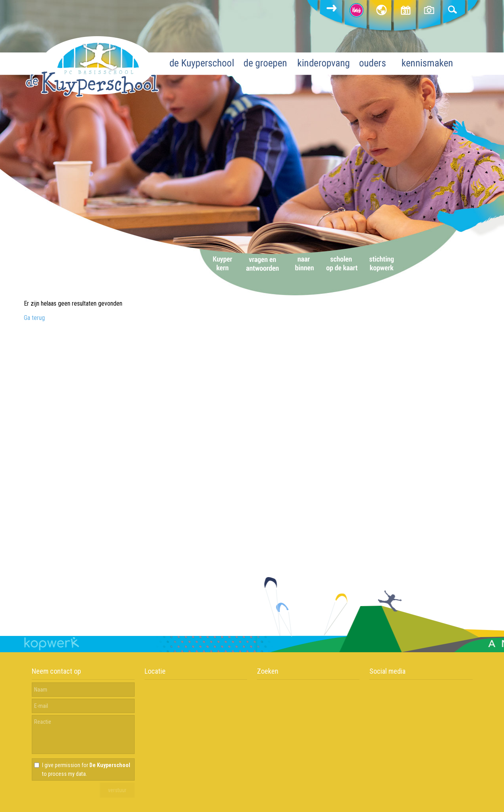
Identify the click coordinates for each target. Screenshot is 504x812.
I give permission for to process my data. (86, 769)
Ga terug (34, 318)
